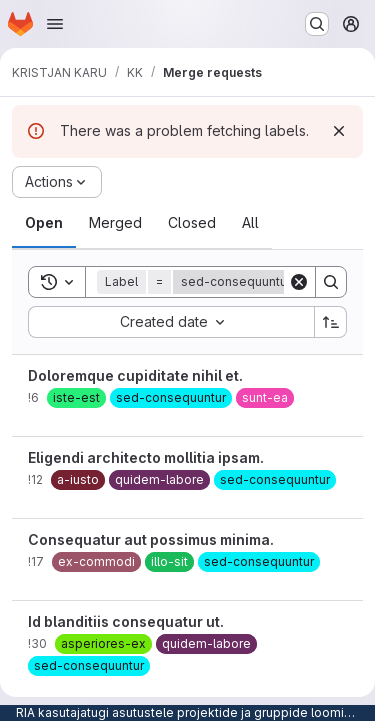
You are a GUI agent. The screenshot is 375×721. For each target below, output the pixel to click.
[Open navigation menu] (55, 24)
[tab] (44, 223)
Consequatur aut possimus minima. (151, 539)
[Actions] (57, 182)
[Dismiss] (339, 131)
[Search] (331, 282)
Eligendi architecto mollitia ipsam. (146, 457)
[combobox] (171, 322)
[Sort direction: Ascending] (331, 322)
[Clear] (299, 282)
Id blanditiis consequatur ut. (126, 621)
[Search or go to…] (317, 24)
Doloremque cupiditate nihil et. (135, 375)
